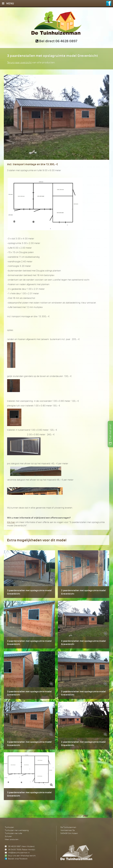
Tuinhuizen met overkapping (17, 830)
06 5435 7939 (15, 849)
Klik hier (11, 522)
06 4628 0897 (15, 846)
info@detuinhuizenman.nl (19, 852)
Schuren (8, 836)
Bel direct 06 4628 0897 (56, 41)
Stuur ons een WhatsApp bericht (22, 856)
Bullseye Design (75, 816)
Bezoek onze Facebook (18, 859)
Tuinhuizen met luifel (14, 833)
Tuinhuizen (9, 827)
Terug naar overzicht (19, 62)
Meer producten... (12, 839)
